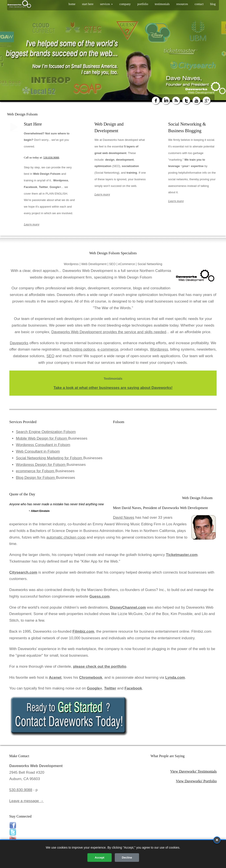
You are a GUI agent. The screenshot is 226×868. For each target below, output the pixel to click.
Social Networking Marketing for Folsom (50, 458)
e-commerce (108, 349)
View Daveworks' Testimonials (193, 771)
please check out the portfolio (100, 666)
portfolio (143, 4)
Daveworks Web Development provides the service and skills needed (109, 332)
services (106, 4)
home (72, 4)
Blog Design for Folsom (36, 478)
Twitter (110, 688)
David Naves (124, 518)
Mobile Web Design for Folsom (42, 438)
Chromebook (91, 677)
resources (182, 4)
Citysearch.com (23, 572)
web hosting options (79, 349)
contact (199, 4)
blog (213, 4)
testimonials (162, 4)
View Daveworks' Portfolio (196, 781)
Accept (99, 858)
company (125, 4)
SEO (50, 356)
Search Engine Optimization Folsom (46, 432)
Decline (127, 858)
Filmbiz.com (83, 631)
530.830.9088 (51, 157)
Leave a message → (26, 801)
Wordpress (159, 349)
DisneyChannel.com (128, 607)
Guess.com (100, 596)
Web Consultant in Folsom (38, 451)
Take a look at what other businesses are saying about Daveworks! (113, 388)
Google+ (94, 688)
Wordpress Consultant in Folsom (43, 445)
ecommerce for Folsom (36, 471)
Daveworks (19, 343)
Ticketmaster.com (182, 555)
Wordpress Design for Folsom (41, 465)
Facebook (133, 688)
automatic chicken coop (66, 537)
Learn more (32, 224)
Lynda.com (175, 677)
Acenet (55, 677)
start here (88, 4)
